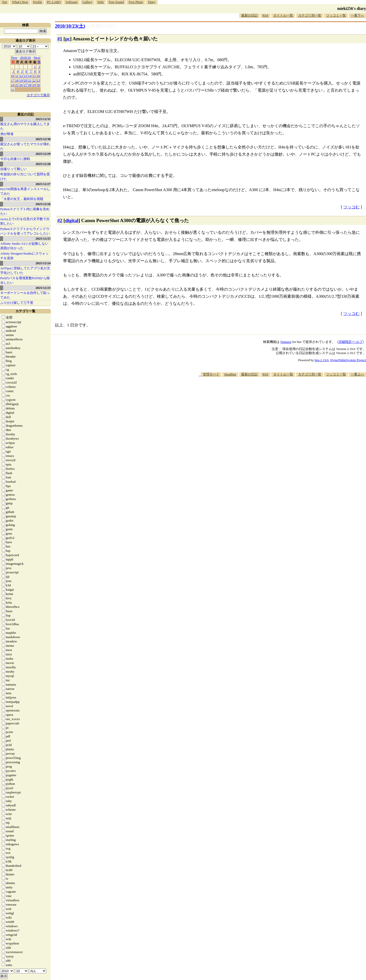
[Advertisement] (273, 392)
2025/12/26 (43, 204)
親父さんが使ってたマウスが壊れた (25, 146)
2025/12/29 (43, 154)
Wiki (101, 2)
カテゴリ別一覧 (310, 15)
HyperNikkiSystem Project (348, 360)
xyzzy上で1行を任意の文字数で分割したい (25, 221)
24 (13, 85)
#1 (60, 39)
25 (17, 85)
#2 (60, 220)
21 (30, 80)
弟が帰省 (7, 134)
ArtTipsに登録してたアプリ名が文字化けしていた (25, 270)
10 (13, 76)
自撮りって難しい (13, 169)
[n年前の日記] (101, 26)
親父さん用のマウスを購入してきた (25, 126)
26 (21, 85)
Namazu (286, 342)
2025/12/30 (43, 139)
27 (26, 85)
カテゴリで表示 (38, 95)
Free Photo (136, 2)
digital (72, 220)
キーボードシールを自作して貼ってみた (25, 295)
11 (17, 76)
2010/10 (26, 57)
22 (34, 80)
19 (21, 80)
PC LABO (54, 2)
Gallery (88, 2)
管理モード (211, 374)
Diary (152, 2)
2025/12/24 (43, 263)
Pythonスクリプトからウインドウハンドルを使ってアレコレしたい (25, 231)
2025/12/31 (43, 119)
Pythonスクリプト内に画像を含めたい (25, 211)
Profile (37, 2)
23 (39, 80)
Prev (14, 57)
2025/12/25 (43, 238)
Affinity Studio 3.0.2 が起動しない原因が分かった (24, 246)
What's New (20, 2)
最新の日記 (249, 15)
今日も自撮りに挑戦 (15, 159)
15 (34, 76)
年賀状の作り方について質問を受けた (25, 177)
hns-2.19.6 (322, 360)
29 (34, 85)
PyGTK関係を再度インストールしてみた (25, 191)
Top (5, 2)
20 (26, 80)
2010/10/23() (70, 26)
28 (30, 85)
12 (21, 76)
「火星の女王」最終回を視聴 (22, 199)
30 (39, 85)
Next (37, 57)
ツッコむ (352, 207)
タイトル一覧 (283, 15)
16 (39, 76)
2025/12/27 (43, 184)
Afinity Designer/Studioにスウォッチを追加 (24, 256)
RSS (265, 15)
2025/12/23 (43, 288)
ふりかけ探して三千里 (17, 303)
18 (17, 80)
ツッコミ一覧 (336, 15)
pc (67, 39)
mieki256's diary (352, 9)
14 (30, 76)
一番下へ (357, 15)
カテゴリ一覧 (25, 311)
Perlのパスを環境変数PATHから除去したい (25, 280)
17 (13, 80)
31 (13, 89)
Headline (230, 374)
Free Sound (116, 2)
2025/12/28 (43, 164)
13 (26, 76)
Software (72, 2)
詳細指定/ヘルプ (351, 342)
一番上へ (357, 374)
